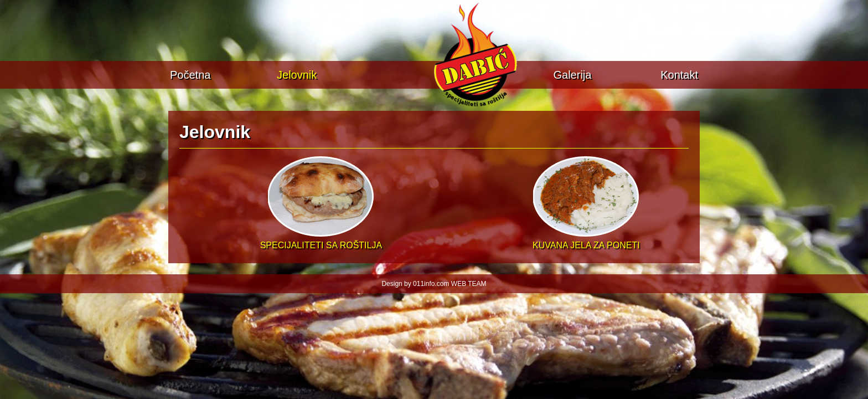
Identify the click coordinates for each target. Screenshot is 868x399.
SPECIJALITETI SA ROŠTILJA (321, 240)
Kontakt (679, 75)
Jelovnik (297, 75)
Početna (190, 75)
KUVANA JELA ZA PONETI (586, 240)
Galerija (572, 75)
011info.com (431, 284)
